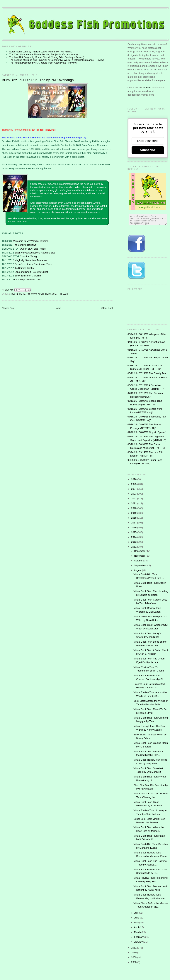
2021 (134, 503)
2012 (134, 547)
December (140, 551)
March (138, 932)
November (140, 556)
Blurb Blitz (18, 294)
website (148, 88)
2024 (134, 489)
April (137, 927)
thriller (63, 294)
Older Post (107, 308)
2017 (134, 523)
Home (58, 308)
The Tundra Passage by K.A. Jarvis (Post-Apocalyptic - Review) (43, 63)
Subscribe (148, 150)
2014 (134, 537)
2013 (134, 542)
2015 (134, 532)
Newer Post (8, 308)
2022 (134, 499)
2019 (134, 513)
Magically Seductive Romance (31, 260)
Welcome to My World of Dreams (31, 241)
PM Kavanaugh (35, 294)
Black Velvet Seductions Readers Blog (35, 253)
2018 (134, 518)
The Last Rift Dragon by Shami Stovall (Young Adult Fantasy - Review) (47, 57)
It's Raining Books (24, 268)
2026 (134, 479)
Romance (51, 294)
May (137, 922)
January (139, 942)
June (137, 918)
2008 (134, 962)
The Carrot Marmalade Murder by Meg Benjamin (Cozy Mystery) (44, 54)
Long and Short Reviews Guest (31, 272)
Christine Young (28, 256)
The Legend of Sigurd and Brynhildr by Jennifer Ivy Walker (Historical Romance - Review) (57, 60)
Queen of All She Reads (33, 249)
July (137, 913)
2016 (134, 527)
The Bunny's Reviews (25, 245)
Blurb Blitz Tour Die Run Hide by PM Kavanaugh (38, 80)
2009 (134, 957)
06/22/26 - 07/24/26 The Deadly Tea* (147, 373)
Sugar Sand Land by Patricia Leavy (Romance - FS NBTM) (41, 52)
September (140, 565)
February (139, 937)
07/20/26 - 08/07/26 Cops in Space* (147, 432)
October (139, 561)
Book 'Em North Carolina (28, 276)
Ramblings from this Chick (28, 280)
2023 (134, 494)
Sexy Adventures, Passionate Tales (33, 264)
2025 (134, 484)
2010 (134, 952)
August (138, 570)
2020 (134, 508)
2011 (134, 948)
